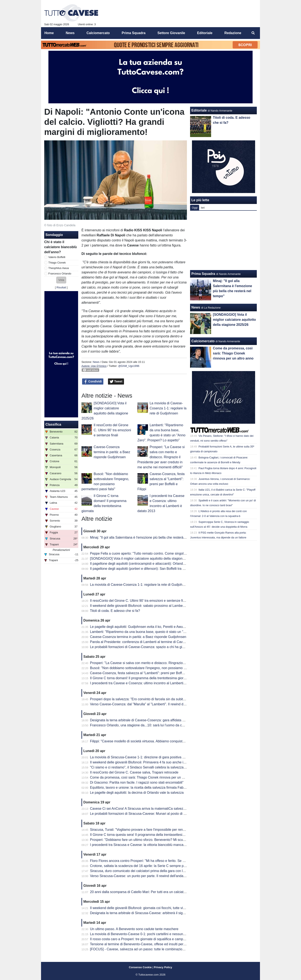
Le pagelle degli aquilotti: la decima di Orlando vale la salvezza (137, 793)
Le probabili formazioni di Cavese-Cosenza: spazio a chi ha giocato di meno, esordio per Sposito (162, 647)
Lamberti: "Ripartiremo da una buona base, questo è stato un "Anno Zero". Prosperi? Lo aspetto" (162, 632)
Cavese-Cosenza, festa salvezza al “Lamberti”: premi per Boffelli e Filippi (144, 673)
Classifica (53, 424)
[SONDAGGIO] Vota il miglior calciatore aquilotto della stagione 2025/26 (144, 559)
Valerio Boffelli (57, 257)
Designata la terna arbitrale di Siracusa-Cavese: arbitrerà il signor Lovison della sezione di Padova (163, 913)
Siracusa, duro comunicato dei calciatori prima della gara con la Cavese (144, 871)
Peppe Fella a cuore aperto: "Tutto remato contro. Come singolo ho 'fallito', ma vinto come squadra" (164, 553)
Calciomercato (203, 341)
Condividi (93, 382)
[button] (61, 280)
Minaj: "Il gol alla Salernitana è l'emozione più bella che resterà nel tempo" (145, 537)
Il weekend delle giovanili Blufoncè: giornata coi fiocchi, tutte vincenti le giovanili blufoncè (156, 908)
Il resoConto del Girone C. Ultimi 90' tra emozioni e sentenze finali (112, 430)
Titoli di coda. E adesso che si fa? (115, 611)
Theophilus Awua (59, 268)
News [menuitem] (70, 33)
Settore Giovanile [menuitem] (171, 33)
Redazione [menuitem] (233, 33)
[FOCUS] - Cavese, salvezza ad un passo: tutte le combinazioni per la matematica (151, 949)
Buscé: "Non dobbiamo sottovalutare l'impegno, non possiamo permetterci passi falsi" (154, 668)
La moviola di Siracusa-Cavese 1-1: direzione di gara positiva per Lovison (145, 757)
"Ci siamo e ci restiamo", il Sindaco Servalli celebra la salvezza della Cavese (147, 767)
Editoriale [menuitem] (205, 33)
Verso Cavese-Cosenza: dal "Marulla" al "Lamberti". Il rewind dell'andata (144, 704)
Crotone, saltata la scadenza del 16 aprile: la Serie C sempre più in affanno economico (155, 866)
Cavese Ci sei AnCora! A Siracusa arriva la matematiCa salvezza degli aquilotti (149, 809)
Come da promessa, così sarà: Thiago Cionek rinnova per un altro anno (144, 777)
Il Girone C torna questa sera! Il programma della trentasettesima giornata (145, 835)
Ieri (203, 208)
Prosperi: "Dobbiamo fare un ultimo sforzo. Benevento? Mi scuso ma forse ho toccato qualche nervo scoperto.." (173, 840)
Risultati (61, 287)
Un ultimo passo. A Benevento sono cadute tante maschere (134, 929)
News (96, 362)
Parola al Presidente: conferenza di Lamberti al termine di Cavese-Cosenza (146, 642)
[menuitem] (253, 33)
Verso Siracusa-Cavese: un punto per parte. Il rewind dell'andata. (139, 876)
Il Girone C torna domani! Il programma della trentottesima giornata (140, 678)
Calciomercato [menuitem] (98, 33)
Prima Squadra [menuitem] (134, 33)
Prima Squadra (203, 274)
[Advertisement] (224, 240)
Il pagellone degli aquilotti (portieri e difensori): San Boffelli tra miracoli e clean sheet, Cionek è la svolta (167, 569)
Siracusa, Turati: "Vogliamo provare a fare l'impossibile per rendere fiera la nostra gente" (156, 830)
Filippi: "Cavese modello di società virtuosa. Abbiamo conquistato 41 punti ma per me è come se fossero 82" (171, 741)
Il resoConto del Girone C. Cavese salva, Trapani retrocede (134, 772)
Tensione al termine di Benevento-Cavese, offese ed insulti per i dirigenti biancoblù (151, 944)
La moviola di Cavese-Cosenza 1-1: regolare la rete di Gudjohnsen (168, 408)
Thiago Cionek (57, 263)
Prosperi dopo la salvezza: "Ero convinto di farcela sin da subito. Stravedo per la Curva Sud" (159, 699)
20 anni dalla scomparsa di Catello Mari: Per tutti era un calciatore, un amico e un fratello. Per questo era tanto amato (178, 892)
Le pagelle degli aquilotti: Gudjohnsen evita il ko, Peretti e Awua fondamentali (148, 627)
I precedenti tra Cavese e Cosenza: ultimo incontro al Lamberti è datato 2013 (147, 683)
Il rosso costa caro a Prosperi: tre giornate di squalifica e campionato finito (145, 939)
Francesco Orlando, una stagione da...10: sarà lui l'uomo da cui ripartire (143, 725)
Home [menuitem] (49, 33)
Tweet (116, 382)
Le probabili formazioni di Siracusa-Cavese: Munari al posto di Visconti (143, 814)
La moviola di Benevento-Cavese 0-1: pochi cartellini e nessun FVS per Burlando (150, 934)
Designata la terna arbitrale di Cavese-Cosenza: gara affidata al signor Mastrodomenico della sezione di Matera (173, 720)
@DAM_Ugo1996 (129, 366)
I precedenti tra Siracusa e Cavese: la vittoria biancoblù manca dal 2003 (144, 845)
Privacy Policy (163, 967)
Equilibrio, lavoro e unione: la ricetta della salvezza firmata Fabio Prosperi (145, 788)
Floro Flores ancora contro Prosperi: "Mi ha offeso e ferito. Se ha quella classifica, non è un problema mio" (169, 861)
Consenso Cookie (140, 967)
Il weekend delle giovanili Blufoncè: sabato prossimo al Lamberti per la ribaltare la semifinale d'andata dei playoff (174, 606)
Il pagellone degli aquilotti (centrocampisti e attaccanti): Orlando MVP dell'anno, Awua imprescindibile (165, 564)
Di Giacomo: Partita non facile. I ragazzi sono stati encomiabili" (137, 782)
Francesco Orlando (60, 274)
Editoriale (199, 110)
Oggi (195, 208)
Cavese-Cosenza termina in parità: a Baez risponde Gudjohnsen (112, 452)
